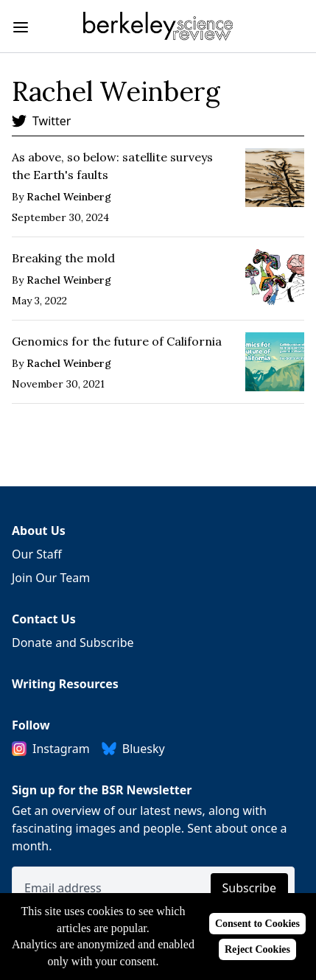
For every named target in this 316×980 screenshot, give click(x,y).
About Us (39, 531)
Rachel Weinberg (69, 197)
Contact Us (44, 619)
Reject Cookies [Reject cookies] (257, 949)
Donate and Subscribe (73, 643)
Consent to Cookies (257, 924)
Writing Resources (65, 684)
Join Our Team (51, 578)
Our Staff (37, 554)
